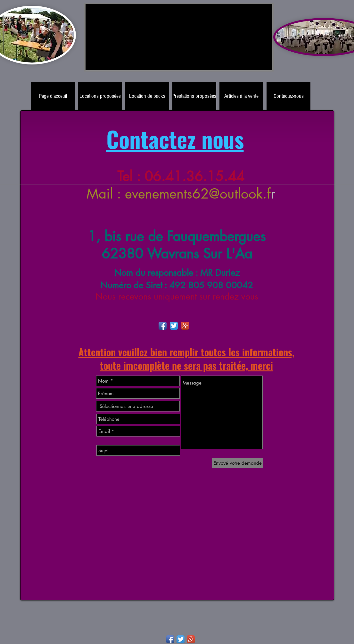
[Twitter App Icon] (174, 326)
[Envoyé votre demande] (238, 463)
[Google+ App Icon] (185, 326)
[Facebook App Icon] (163, 326)
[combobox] (138, 406)
